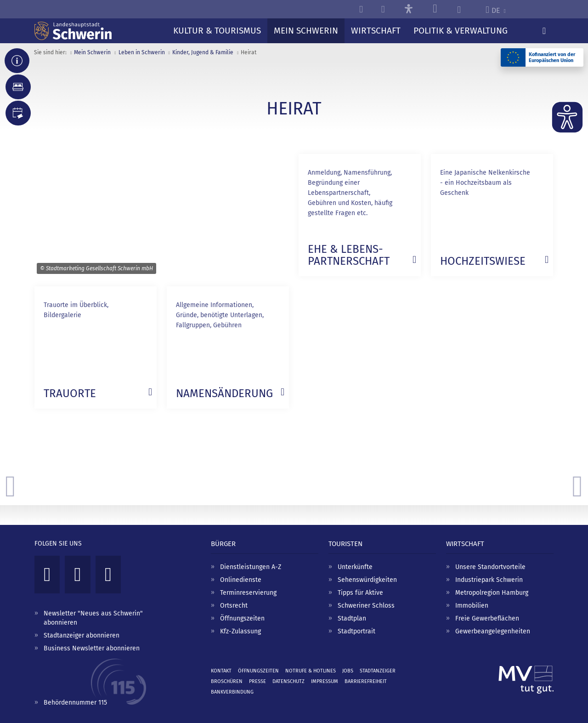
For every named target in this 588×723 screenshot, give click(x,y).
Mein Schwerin (92, 52)
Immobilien (472, 606)
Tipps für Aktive (360, 593)
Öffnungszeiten (242, 618)
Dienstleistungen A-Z (251, 567)
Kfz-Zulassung (240, 631)
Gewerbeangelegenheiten (493, 631)
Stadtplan (352, 618)
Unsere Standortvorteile (490, 567)
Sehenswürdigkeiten (367, 580)
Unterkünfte (355, 567)
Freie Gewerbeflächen (487, 618)
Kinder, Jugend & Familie (203, 52)
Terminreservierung (248, 593)
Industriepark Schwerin (489, 580)
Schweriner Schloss (366, 606)
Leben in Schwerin (142, 52)
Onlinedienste (241, 580)
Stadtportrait (356, 631)
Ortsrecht (234, 606)
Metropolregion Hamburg (492, 593)
